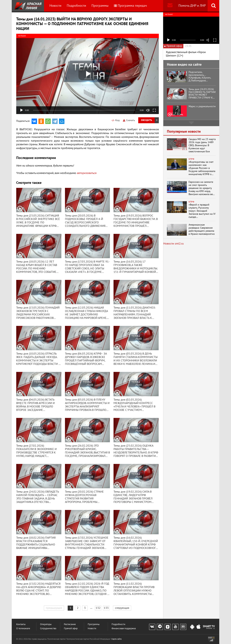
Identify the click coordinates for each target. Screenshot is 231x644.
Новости (55, 6)
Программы (100, 6)
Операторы (46, 624)
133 (106, 608)
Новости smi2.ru (174, 244)
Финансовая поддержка (124, 629)
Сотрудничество (48, 629)
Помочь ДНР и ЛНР (192, 6)
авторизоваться (87, 173)
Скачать (129, 120)
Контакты (21, 624)
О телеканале (23, 629)
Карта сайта (116, 639)
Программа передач (130, 6)
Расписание (70, 624)
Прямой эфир (71, 629)
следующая (122, 608)
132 (98, 608)
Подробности (76, 6)
